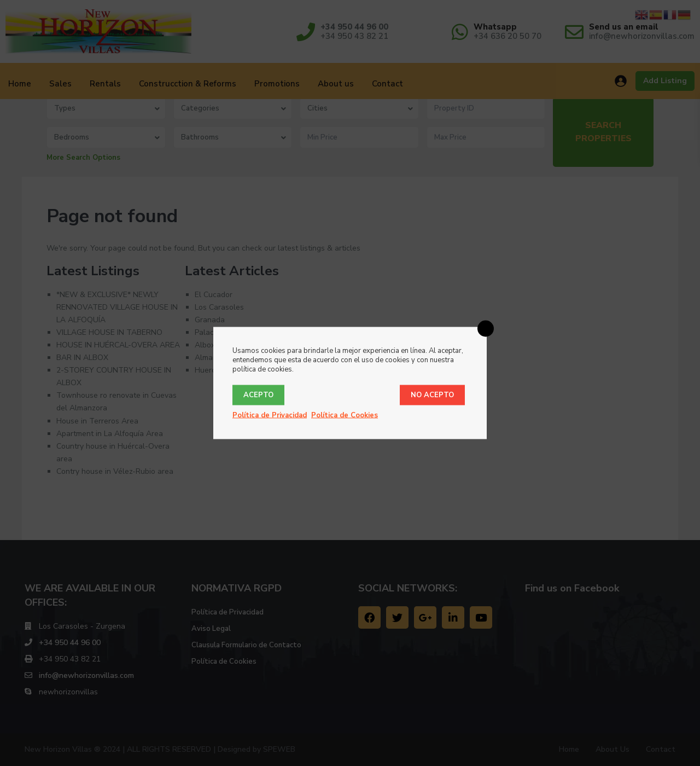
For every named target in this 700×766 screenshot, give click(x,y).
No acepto (432, 395)
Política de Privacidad (270, 415)
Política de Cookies (345, 415)
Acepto (258, 395)
